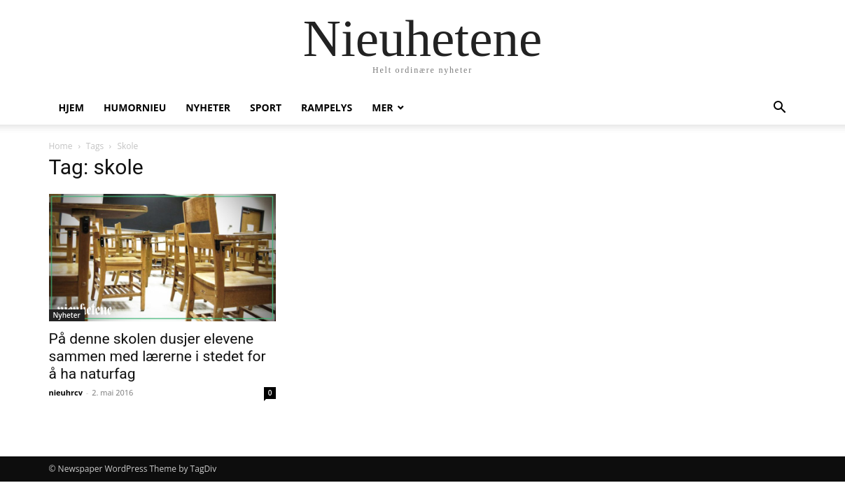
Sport (266, 107)
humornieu (135, 107)
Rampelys (327, 107)
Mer (382, 107)
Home (61, 146)
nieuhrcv (66, 392)
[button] (780, 109)
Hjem (71, 107)
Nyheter (208, 107)
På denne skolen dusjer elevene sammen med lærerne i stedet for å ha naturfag (158, 356)
